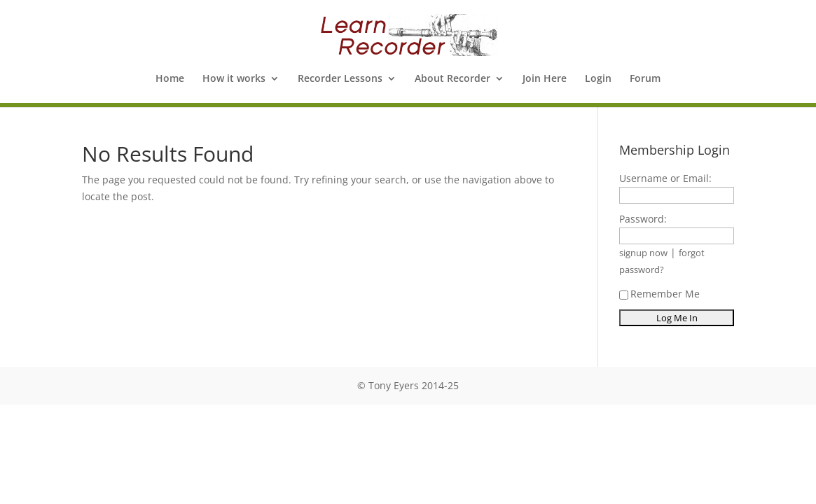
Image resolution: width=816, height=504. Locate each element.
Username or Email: (665, 178)
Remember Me (659, 294)
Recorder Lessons (340, 79)
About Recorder (452, 79)
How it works (234, 79)
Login (598, 79)
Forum (645, 79)
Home (170, 79)
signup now (643, 253)
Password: (643, 219)
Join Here (545, 79)
